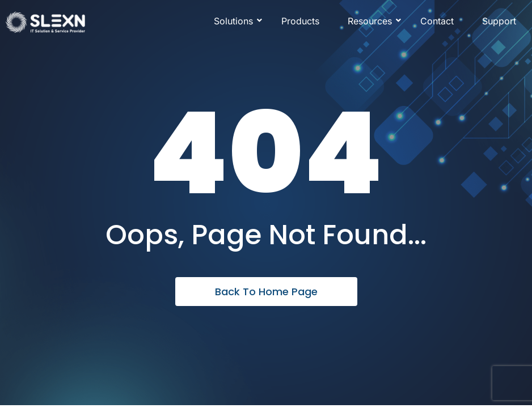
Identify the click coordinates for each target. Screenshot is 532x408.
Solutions (238, 21)
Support (499, 21)
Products (300, 21)
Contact (437, 21)
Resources (374, 21)
